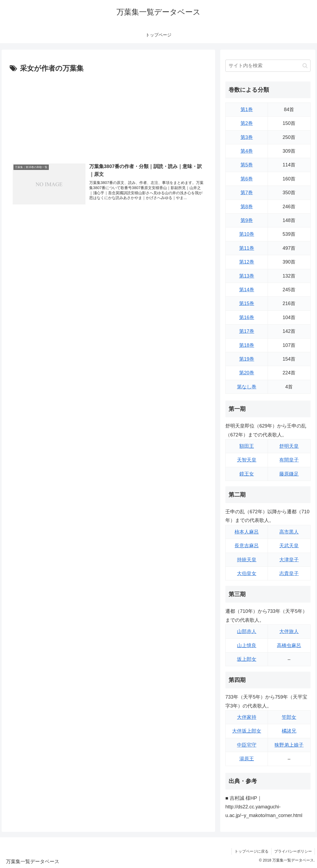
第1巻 (247, 110)
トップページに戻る (251, 851)
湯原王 (247, 759)
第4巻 (247, 151)
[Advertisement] (108, 115)
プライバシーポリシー (293, 851)
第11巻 (247, 248)
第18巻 (247, 345)
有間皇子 (289, 460)
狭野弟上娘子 (289, 745)
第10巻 (247, 234)
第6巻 (247, 179)
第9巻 (247, 220)
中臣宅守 (247, 745)
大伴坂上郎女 (247, 731)
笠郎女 (289, 717)
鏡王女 (247, 474)
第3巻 (247, 137)
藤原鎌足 (289, 474)
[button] (305, 66)
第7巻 (247, 193)
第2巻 (247, 123)
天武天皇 (289, 546)
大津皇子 (289, 560)
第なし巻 (247, 387)
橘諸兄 (289, 731)
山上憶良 (247, 645)
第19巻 (247, 359)
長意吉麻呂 (247, 546)
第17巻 (247, 331)
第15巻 (247, 303)
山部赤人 (247, 631)
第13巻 (247, 276)
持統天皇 (247, 560)
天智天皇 (247, 460)
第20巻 (247, 373)
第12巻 (247, 262)
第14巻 (247, 290)
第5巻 (247, 165)
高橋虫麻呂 (289, 645)
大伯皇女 (247, 573)
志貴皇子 (289, 573)
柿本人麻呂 (247, 532)
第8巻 (247, 207)
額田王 (247, 446)
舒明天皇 (289, 446)
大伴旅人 (289, 631)
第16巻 (247, 317)
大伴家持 (247, 717)
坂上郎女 (247, 659)
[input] (268, 66)
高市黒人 (289, 532)
